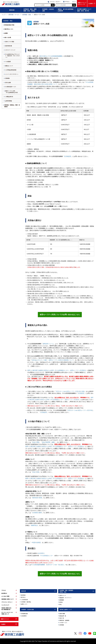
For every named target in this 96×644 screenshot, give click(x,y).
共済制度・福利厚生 (26, 602)
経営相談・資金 (27, 15)
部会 (60, 604)
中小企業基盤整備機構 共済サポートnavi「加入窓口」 (48, 565)
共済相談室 (68, 156)
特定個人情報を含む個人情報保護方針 (6, 609)
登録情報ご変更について (8, 599)
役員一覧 (62, 618)
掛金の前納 (36, 472)
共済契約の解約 (37, 513)
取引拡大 (23, 597)
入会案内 (3, 624)
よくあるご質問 (5, 596)
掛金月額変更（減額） (49, 442)
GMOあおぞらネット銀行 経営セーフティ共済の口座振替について (53, 360)
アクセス (4, 590)
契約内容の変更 (37, 498)
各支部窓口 (41, 553)
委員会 (61, 602)
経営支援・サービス (14, 15)
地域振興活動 (24, 614)
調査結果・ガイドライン (65, 598)
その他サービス (63, 623)
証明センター (24, 604)
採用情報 (62, 625)
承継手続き (34, 525)
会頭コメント (63, 595)
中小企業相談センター (47, 556)
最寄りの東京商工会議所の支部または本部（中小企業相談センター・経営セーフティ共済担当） (57, 370)
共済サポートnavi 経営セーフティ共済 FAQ (80, 410)
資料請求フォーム (48, 344)
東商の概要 (62, 614)
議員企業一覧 (63, 616)
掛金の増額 (36, 442)
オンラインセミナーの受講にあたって (7, 613)
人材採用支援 (24, 600)
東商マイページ (5, 619)
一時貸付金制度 (36, 543)
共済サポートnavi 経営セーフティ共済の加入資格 (70, 391)
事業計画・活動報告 (64, 620)
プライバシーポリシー (7, 602)
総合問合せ (4, 593)
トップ (4, 15)
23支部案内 (24, 616)
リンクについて (5, 605)
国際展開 (62, 600)
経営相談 (23, 595)
